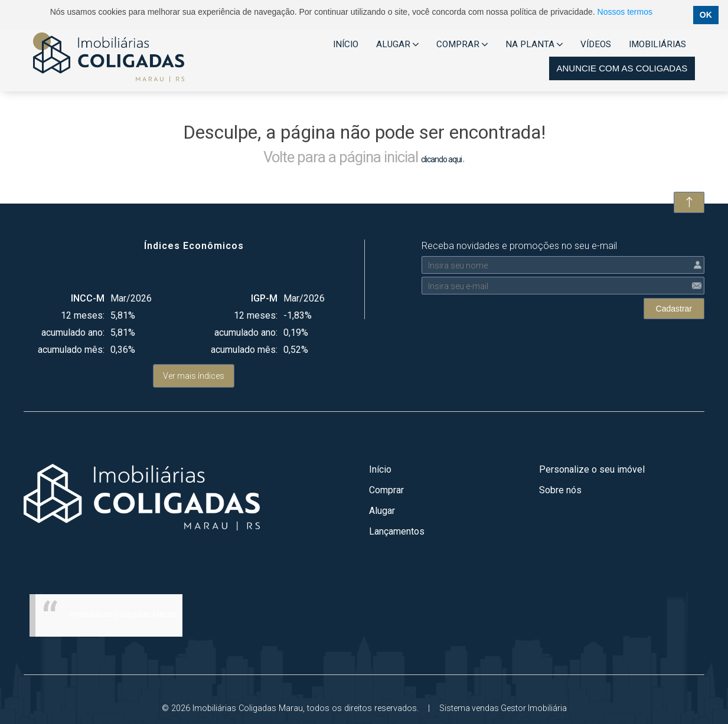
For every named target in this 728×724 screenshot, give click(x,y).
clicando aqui (441, 159)
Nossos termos (625, 12)
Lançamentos (397, 531)
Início (380, 469)
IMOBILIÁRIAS (657, 44)
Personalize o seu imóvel (592, 469)
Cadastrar (674, 309)
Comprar (386, 490)
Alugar (382, 511)
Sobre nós (560, 490)
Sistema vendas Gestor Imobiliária (503, 708)
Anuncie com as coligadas (622, 68)
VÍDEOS (596, 44)
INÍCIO (346, 44)
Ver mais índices (194, 376)
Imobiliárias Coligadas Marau (123, 614)
